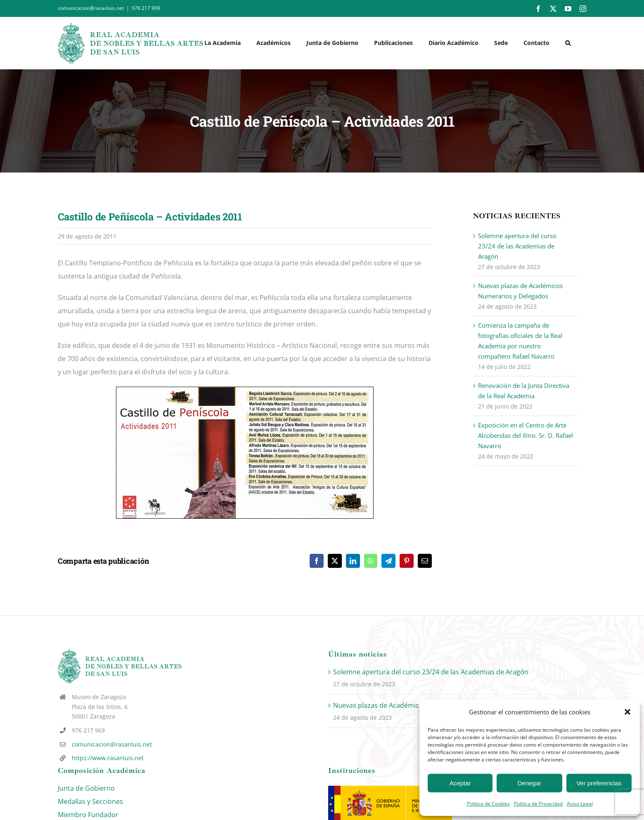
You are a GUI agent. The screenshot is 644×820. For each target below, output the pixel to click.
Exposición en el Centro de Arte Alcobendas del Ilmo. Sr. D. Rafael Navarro (526, 435)
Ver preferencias (599, 783)
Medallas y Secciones (90, 801)
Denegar (530, 783)
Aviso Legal (580, 804)
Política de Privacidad (538, 804)
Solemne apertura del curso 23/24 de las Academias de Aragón (517, 246)
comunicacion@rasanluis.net (112, 744)
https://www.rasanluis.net (108, 758)
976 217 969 (146, 8)
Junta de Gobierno (86, 788)
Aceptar (460, 783)
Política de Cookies (488, 804)
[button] (627, 712)
